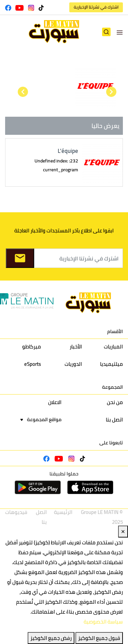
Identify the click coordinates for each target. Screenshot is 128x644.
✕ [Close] (123, 532)
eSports (33, 364)
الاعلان (55, 402)
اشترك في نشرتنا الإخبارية (96, 7)
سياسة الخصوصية (103, 622)
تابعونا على (111, 443)
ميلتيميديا (111, 364)
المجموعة (112, 387)
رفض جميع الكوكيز (51, 638)
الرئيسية (63, 512)
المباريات (113, 347)
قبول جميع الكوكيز (99, 638)
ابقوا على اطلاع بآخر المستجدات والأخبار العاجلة (64, 231)
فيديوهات (16, 512)
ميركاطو (32, 347)
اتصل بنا (114, 420)
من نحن (115, 402)
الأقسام (115, 331)
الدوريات (73, 364)
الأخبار (76, 347)
